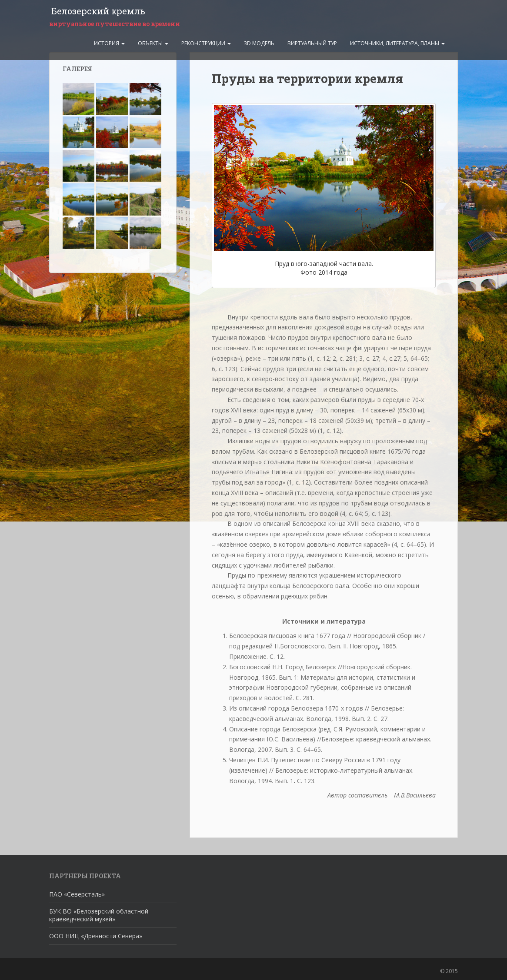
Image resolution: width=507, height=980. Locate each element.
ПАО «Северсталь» (77, 894)
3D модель (259, 42)
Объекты (153, 42)
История (109, 42)
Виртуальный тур (312, 42)
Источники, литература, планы (397, 42)
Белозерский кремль (96, 11)
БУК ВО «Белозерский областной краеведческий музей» (99, 915)
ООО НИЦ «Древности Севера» (96, 936)
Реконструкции (206, 42)
